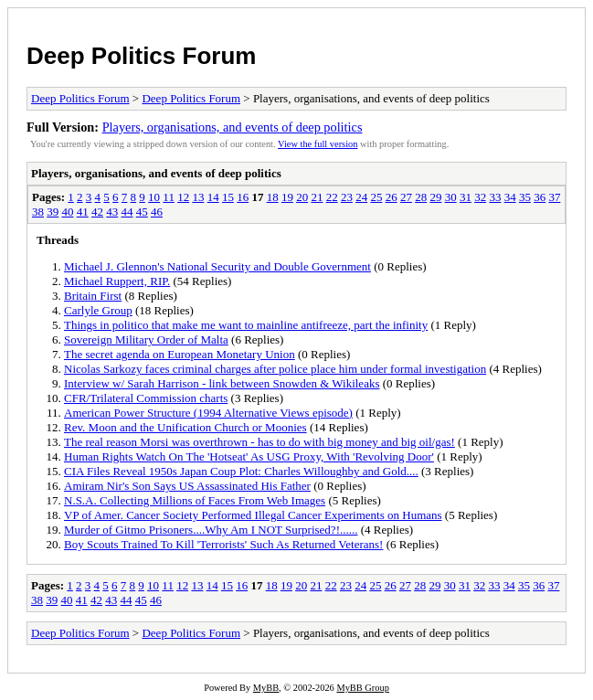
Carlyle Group (98, 310)
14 (213, 197)
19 (287, 197)
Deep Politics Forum (141, 56)
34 (510, 197)
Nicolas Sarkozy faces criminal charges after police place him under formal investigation (275, 369)
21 (317, 197)
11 (169, 197)
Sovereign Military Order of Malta (146, 339)
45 (142, 212)
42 (97, 212)
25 (376, 197)
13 (198, 197)
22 (332, 197)
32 (480, 197)
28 (421, 197)
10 (154, 197)
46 (157, 212)
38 (38, 212)
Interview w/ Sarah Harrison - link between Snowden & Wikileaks (222, 383)
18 (273, 197)
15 (228, 197)
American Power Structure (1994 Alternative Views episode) (208, 413)
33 (495, 197)
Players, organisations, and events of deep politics (233, 127)
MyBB (266, 688)
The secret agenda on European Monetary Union (180, 354)
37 (554, 197)
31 (466, 197)
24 (361, 197)
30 (451, 197)
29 (435, 197)
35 (525, 197)
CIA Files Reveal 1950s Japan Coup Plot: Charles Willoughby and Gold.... (241, 471)
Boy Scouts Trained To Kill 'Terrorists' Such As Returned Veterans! (223, 544)
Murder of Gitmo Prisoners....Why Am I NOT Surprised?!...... (211, 530)
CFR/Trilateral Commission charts (146, 398)
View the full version (318, 144)
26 (392, 197)
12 (183, 197)
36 (540, 197)
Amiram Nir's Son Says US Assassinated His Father (187, 486)
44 (127, 212)
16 (243, 197)
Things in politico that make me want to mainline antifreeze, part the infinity (246, 325)
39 (53, 212)
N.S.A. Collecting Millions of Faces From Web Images (195, 500)
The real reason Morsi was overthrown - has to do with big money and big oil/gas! (259, 442)
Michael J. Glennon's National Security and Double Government (217, 266)
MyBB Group (362, 688)
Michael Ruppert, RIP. (117, 281)
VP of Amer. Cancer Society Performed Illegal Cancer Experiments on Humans (253, 515)
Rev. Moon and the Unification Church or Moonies (185, 427)
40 (68, 212)
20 (302, 197)
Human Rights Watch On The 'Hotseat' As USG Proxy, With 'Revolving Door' (249, 456)
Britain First (93, 296)
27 (406, 197)
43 (112, 212)
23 (347, 197)
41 (83, 212)
